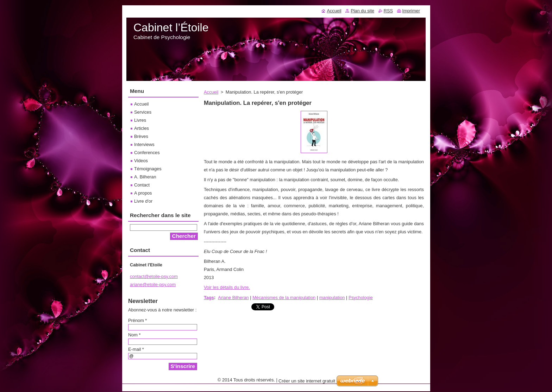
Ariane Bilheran (233, 298)
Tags (209, 298)
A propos (143, 193)
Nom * (134, 335)
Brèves (141, 136)
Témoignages (148, 169)
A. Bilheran (145, 177)
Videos (141, 161)
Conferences (147, 153)
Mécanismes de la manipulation (284, 298)
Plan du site (362, 11)
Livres (140, 120)
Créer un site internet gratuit (307, 383)
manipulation (332, 298)
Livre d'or (143, 201)
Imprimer (411, 11)
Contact (142, 185)
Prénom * (137, 320)
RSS (388, 11)
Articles (142, 128)
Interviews (144, 144)
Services (143, 112)
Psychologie (361, 298)
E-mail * (136, 349)
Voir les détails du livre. (227, 287)
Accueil (211, 92)
